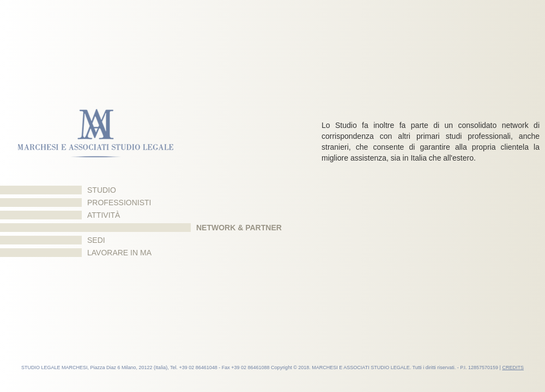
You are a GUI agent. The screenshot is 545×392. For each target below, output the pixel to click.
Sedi (96, 240)
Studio (102, 190)
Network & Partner (239, 228)
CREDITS (513, 367)
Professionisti (119, 203)
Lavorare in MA (119, 253)
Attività (104, 215)
